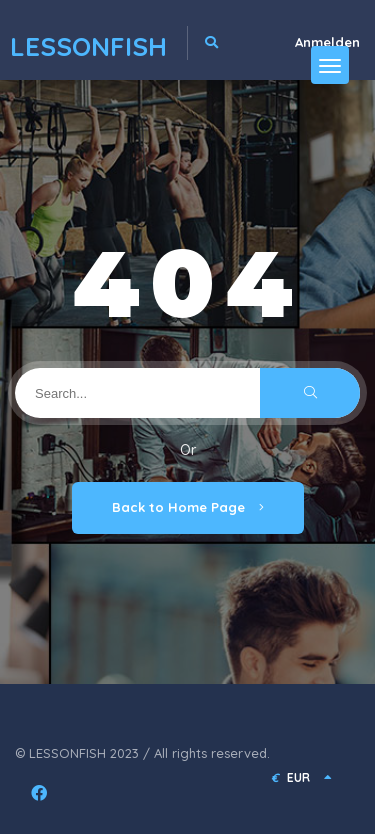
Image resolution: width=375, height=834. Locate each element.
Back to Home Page (188, 507)
